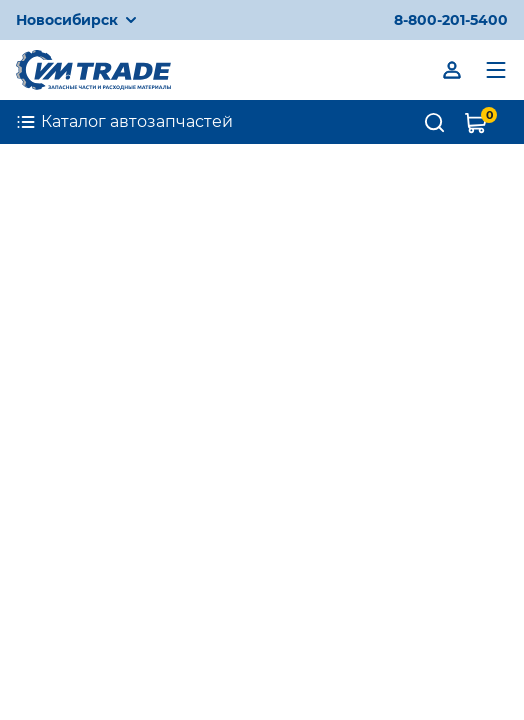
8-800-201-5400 (451, 20)
